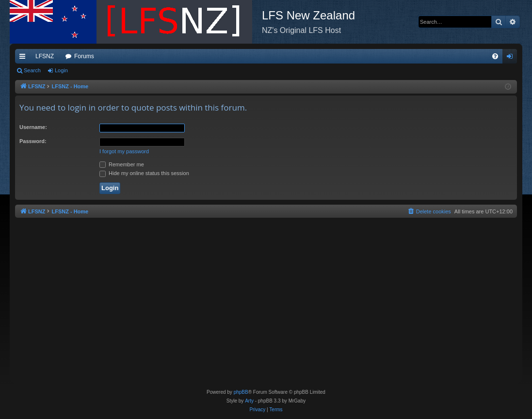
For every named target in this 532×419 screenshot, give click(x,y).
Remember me (122, 164)
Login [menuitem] (512, 58)
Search (32, 70)
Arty (249, 401)
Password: (33, 141)
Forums (84, 56)
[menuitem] (495, 56)
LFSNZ (45, 56)
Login (61, 70)
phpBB (241, 392)
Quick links (24, 58)
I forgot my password (124, 151)
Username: (33, 127)
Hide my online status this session (144, 173)
